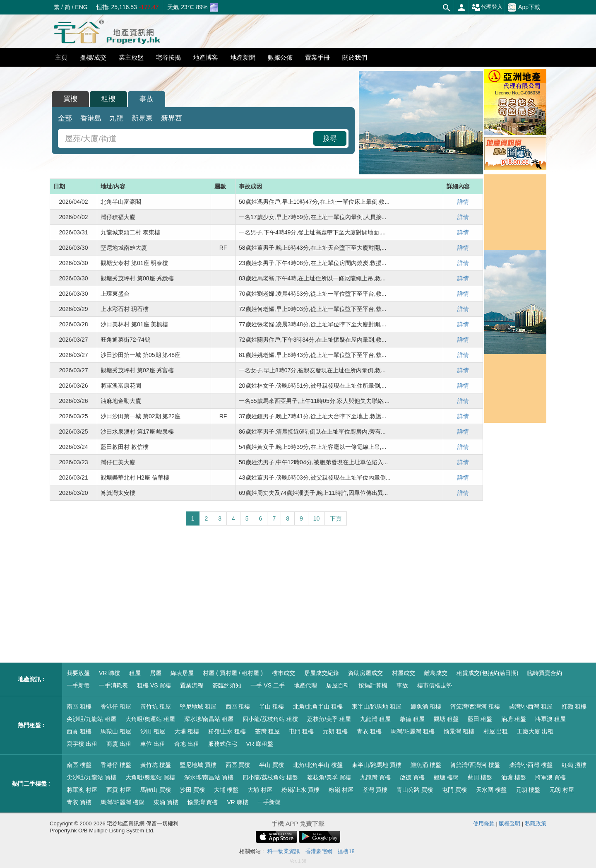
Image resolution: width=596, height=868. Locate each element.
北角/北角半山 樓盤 (318, 765)
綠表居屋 (182, 673)
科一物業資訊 (284, 851)
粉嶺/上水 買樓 (300, 790)
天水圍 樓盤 (491, 790)
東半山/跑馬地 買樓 (377, 765)
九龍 (116, 118)
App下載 (524, 7)
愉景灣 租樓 (459, 731)
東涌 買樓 (166, 802)
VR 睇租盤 (260, 744)
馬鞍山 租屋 (116, 731)
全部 (65, 118)
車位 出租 (153, 744)
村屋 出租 (496, 731)
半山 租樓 (272, 706)
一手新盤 (78, 685)
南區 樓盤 (79, 765)
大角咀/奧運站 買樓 (150, 777)
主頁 (61, 57)
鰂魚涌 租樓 (426, 706)
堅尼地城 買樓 (198, 765)
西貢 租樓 (79, 731)
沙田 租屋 (153, 731)
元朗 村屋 (562, 790)
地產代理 (305, 685)
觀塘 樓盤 (446, 777)
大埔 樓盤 (226, 790)
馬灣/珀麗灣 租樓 (413, 731)
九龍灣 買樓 (375, 777)
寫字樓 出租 (82, 744)
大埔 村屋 (260, 790)
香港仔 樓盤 (116, 765)
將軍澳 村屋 (82, 790)
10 (317, 518)
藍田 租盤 (480, 719)
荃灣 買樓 (375, 790)
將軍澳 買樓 (550, 777)
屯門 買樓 (454, 790)
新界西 (172, 118)
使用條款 (484, 823)
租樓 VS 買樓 (154, 685)
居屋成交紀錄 (322, 673)
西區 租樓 (238, 706)
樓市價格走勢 (435, 685)
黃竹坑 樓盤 (156, 765)
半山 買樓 (272, 765)
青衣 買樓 (79, 802)
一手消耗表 (113, 685)
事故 (147, 99)
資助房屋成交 (365, 673)
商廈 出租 (119, 744)
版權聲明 (509, 823)
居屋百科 (338, 685)
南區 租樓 (79, 706)
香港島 (91, 118)
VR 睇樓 (109, 673)
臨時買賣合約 (545, 673)
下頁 (336, 518)
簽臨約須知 (227, 685)
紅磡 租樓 (574, 706)
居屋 (156, 673)
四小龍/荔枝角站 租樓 (270, 719)
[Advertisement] (266, 594)
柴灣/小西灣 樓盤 (531, 765)
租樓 (108, 99)
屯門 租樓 (301, 731)
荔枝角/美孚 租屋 (329, 719)
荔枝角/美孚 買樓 (329, 777)
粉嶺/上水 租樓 (227, 731)
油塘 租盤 (514, 719)
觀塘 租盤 (446, 719)
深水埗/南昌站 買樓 (209, 777)
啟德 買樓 (412, 777)
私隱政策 (536, 823)
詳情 (463, 202)
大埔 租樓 (187, 731)
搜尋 (330, 139)
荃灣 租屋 (267, 731)
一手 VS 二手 (267, 685)
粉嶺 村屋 (341, 790)
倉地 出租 (187, 744)
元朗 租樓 (335, 731)
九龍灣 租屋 (375, 719)
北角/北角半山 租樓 (318, 706)
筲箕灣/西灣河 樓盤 (475, 765)
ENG (81, 7)
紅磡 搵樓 (574, 765)
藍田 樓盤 (480, 777)
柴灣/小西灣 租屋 (531, 706)
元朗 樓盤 (528, 790)
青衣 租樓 (369, 731)
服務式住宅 (223, 744)
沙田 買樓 (192, 790)
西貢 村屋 (119, 790)
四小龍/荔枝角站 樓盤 (270, 777)
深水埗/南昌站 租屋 (209, 719)
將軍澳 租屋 (550, 719)
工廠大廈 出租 (535, 731)
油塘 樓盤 (514, 777)
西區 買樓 (238, 765)
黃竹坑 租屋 (156, 706)
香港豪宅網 (319, 851)
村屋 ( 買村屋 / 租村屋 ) (233, 673)
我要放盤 (78, 673)
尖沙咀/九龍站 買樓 (91, 777)
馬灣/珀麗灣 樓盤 (123, 802)
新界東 (142, 118)
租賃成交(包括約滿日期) (487, 673)
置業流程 (192, 685)
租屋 (135, 673)
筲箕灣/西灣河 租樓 (475, 706)
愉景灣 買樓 (203, 802)
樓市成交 (284, 673)
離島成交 (436, 673)
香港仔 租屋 (116, 706)
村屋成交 (404, 673)
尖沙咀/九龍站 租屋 (91, 719)
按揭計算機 (373, 685)
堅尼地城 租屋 (198, 706)
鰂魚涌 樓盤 (426, 765)
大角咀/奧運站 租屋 (150, 719)
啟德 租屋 (412, 719)
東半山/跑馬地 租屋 (377, 706)
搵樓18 (346, 851)
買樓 (70, 99)
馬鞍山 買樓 (156, 790)
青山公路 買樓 (415, 790)
